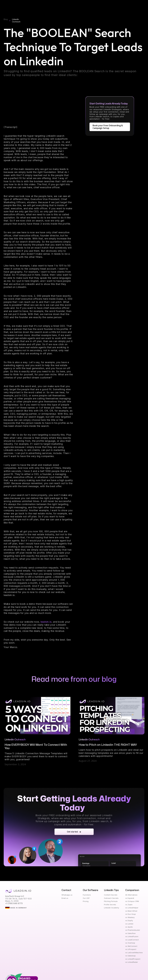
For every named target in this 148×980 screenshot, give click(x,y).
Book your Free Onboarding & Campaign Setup (108, 127)
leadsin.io (46, 622)
